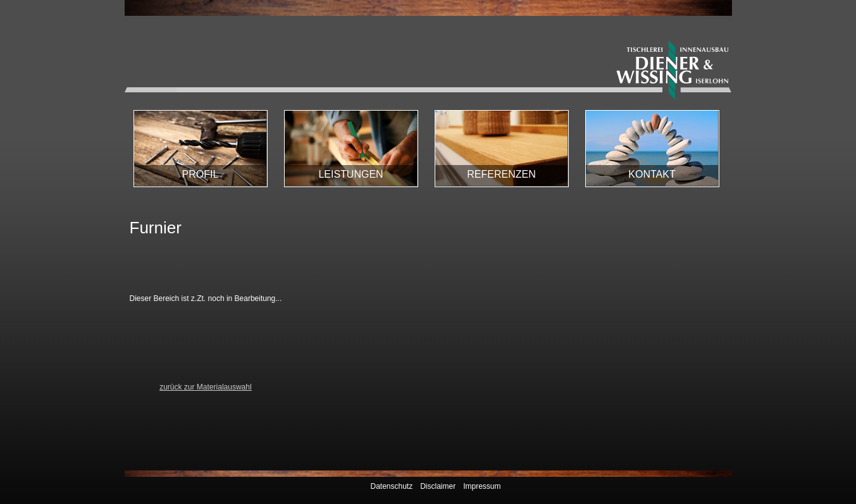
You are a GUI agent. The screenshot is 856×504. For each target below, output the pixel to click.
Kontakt (652, 174)
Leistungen (350, 174)
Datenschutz (391, 486)
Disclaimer (438, 486)
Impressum (482, 486)
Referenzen (501, 174)
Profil (201, 174)
